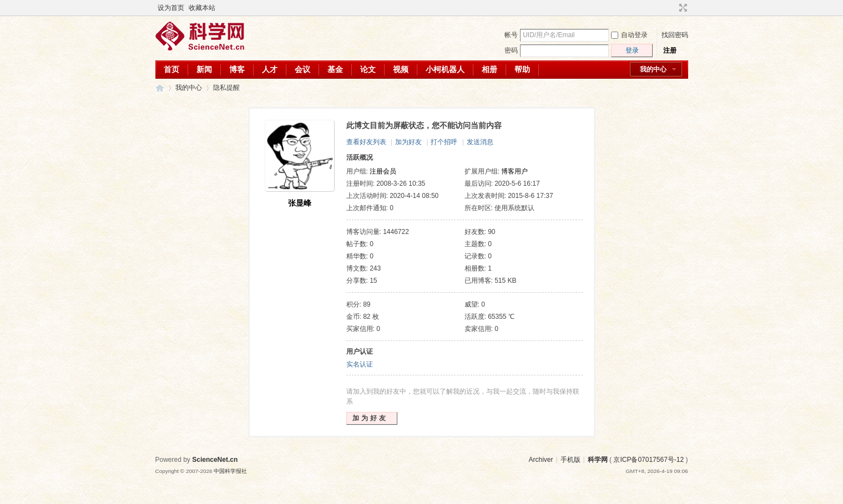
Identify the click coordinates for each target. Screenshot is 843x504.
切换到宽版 (682, 8)
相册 (489, 69)
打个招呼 (444, 142)
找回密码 (675, 35)
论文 (368, 69)
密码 (511, 50)
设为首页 (171, 8)
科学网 (160, 88)
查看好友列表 (366, 142)
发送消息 (480, 142)
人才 (270, 69)
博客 (237, 69)
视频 (401, 69)
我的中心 (653, 69)
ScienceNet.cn (215, 460)
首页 (171, 69)
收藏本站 (202, 8)
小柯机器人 (445, 69)
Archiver (541, 460)
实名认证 (360, 364)
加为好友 (408, 142)
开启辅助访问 (673, 8)
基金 (335, 69)
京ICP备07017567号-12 (648, 460)
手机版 (571, 460)
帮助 (522, 69)
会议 (302, 69)
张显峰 (300, 203)
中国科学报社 (230, 471)
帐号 (511, 35)
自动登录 (629, 35)
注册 (670, 50)
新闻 (204, 69)
